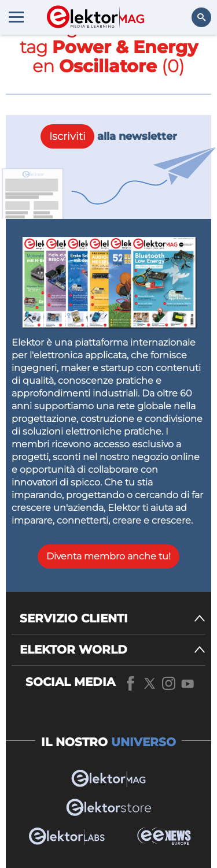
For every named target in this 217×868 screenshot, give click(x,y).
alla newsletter (109, 136)
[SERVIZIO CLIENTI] (113, 619)
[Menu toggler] (16, 17)
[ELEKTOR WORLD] (113, 650)
